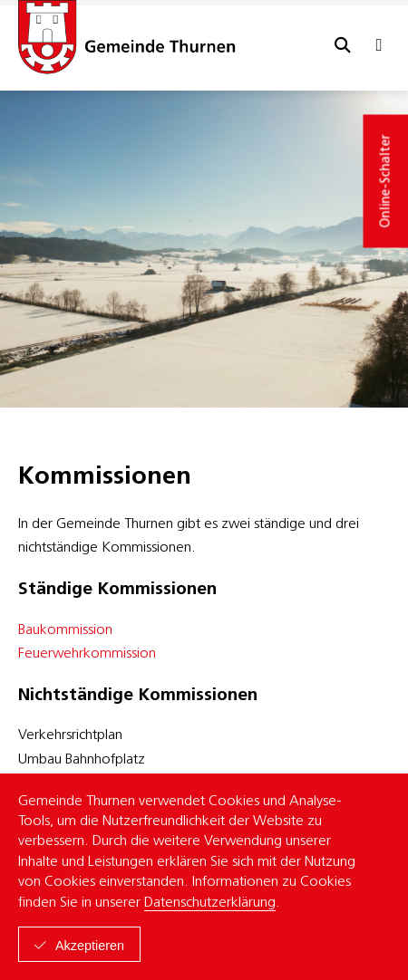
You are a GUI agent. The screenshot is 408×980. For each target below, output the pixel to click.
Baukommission (65, 630)
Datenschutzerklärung (210, 903)
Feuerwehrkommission (87, 654)
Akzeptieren (90, 946)
